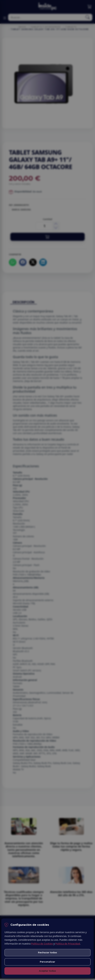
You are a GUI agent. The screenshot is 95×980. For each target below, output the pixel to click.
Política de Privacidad (68, 944)
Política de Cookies (42, 944)
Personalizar (47, 962)
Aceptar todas (47, 971)
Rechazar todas (47, 952)
